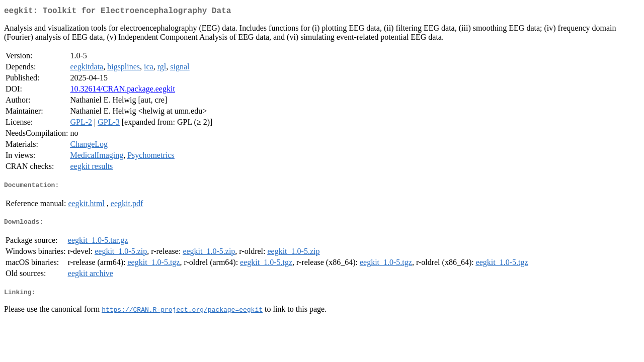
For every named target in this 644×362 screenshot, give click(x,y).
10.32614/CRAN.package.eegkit (122, 91)
